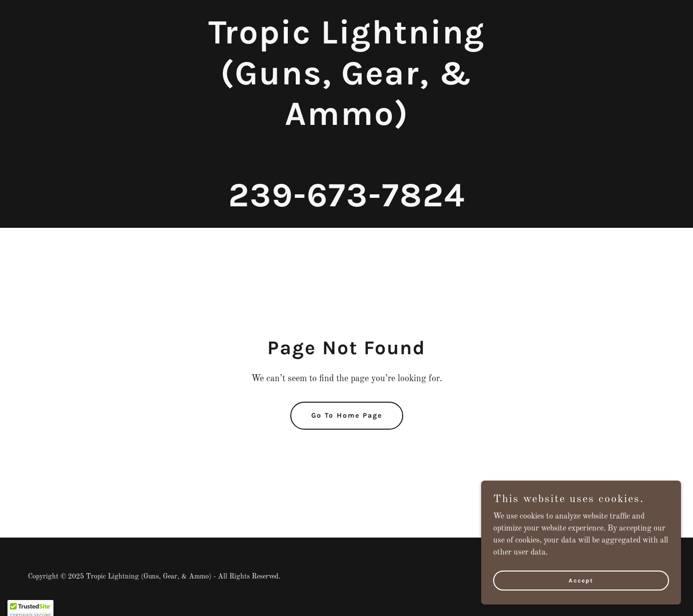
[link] (346, 204)
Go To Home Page (347, 415)
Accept (581, 601)
